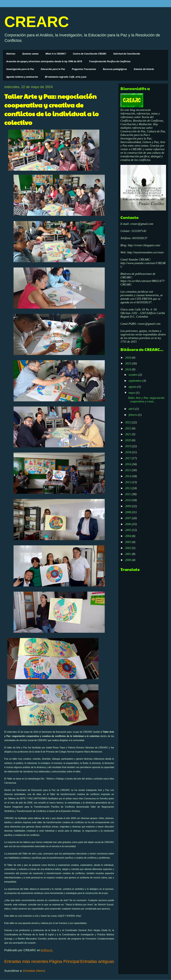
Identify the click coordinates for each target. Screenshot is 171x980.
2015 (128, 470)
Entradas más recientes (26, 961)
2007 (128, 518)
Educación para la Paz (53, 69)
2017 (128, 458)
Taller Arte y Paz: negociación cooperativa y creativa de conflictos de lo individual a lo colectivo (52, 109)
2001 (128, 554)
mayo (132, 393)
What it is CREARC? (56, 54)
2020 (128, 440)
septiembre (136, 381)
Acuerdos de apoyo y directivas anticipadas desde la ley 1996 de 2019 (44, 61)
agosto (133, 387)
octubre (134, 375)
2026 (128, 358)
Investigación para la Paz (20, 69)
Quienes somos (30, 54)
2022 (128, 428)
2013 (128, 482)
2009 (128, 506)
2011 (128, 494)
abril (132, 409)
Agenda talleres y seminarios (22, 77)
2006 (128, 524)
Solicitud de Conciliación (127, 54)
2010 (128, 500)
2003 (128, 542)
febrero (133, 415)
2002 (128, 548)
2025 (128, 363)
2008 (128, 512)
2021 (128, 434)
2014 (128, 476)
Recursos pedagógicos (115, 69)
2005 (128, 530)
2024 (128, 369)
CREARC (37, 22)
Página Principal (64, 961)
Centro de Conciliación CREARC (90, 54)
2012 (128, 488)
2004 (128, 536)
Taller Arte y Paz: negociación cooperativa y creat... (146, 400)
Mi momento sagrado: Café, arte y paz (66, 77)
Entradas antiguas (97, 961)
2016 (128, 464)
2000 (128, 560)
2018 (128, 452)
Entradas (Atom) (34, 971)
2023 (128, 422)
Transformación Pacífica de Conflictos (110, 61)
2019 (128, 446)
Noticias (11, 54)
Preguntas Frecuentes (84, 69)
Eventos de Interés (144, 69)
